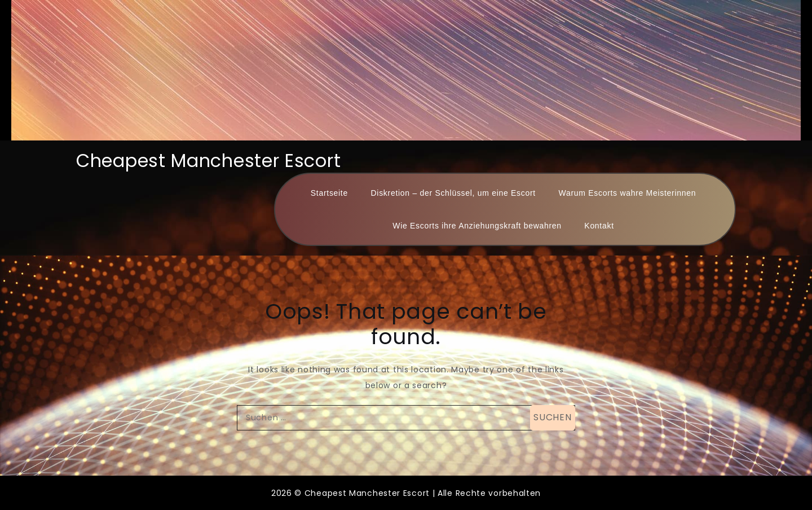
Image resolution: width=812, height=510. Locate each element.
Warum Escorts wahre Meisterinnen (628, 193)
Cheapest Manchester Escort (208, 161)
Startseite (329, 193)
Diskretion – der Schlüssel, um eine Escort (453, 193)
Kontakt (599, 226)
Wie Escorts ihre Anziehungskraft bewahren (477, 226)
